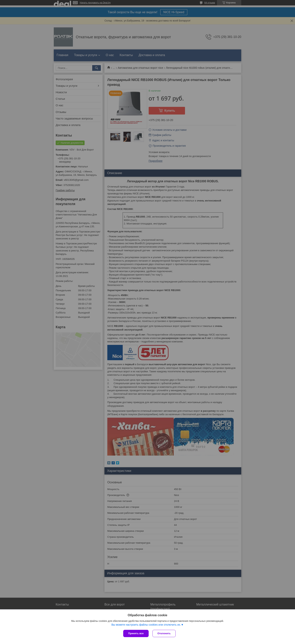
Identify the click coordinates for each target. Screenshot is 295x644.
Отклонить (164, 633)
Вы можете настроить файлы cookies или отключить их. (146, 625)
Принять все (136, 633)
